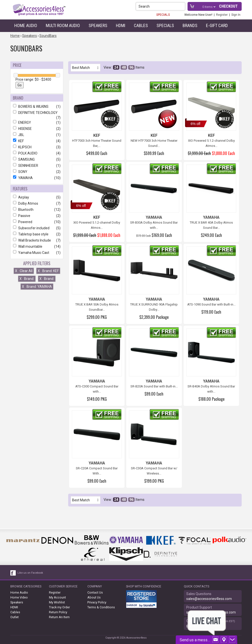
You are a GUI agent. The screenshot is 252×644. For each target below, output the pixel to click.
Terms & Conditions (101, 607)
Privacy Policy (97, 602)
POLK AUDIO (37, 153)
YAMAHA (37, 178)
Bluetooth (37, 210)
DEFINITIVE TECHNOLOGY (37, 113)
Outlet (15, 617)
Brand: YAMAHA (37, 287)
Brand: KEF (48, 271)
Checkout (228, 6)
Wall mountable (37, 246)
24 (116, 67)
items (208, 7)
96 (131, 67)
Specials (165, 25)
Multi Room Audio (63, 25)
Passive (37, 216)
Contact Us (95, 592)
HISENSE (37, 129)
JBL (37, 135)
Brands (190, 25)
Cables (141, 25)
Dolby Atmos (37, 203)
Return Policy (58, 612)
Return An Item (59, 617)
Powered (37, 222)
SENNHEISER (37, 166)
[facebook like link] (13, 573)
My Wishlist (57, 602)
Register (222, 15)
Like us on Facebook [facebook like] (30, 573)
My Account (57, 597)
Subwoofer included (37, 228)
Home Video (19, 597)
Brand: (27, 279)
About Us (94, 597)
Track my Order (59, 607)
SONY (37, 172)
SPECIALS (163, 15)
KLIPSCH (37, 147)
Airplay (37, 197)
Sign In (236, 15)
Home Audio (26, 25)
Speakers (98, 25)
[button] (182, 6)
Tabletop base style (37, 234)
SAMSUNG (37, 159)
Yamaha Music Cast (37, 253)
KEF (37, 141)
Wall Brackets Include (37, 240)
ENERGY (37, 123)
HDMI (121, 25)
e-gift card (217, 25)
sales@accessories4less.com (209, 599)
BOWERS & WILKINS (37, 107)
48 (124, 67)
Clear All (24, 271)
